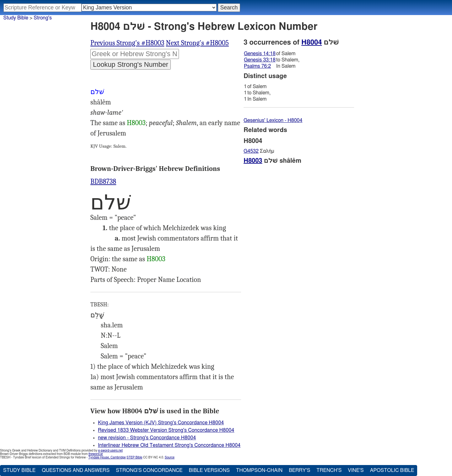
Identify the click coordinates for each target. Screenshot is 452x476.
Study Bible (16, 18)
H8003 (136, 123)
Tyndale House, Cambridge (107, 457)
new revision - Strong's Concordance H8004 (147, 438)
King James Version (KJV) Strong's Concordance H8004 (161, 423)
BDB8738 (103, 182)
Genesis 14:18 (260, 54)
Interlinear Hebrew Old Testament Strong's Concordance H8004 (169, 445)
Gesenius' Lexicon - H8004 (273, 120)
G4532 (251, 151)
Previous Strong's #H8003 (127, 43)
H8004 (312, 42)
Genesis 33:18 (260, 60)
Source (170, 457)
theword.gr (96, 454)
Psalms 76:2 (257, 66)
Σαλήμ (259, 151)
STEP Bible (134, 457)
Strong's (43, 18)
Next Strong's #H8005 (197, 43)
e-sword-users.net (110, 451)
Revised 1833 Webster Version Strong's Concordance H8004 (166, 430)
